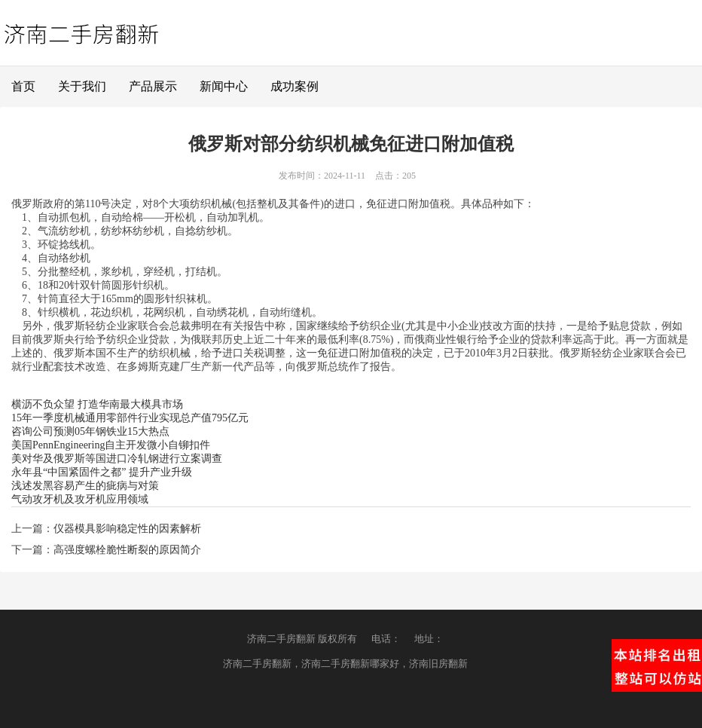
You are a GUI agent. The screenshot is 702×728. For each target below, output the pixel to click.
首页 (23, 86)
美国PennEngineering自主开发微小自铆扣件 (111, 445)
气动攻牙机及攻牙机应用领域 (80, 499)
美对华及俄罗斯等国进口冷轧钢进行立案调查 (117, 459)
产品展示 (153, 86)
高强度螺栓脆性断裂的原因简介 (127, 550)
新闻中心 (224, 86)
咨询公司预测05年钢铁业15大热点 (90, 431)
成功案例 (295, 86)
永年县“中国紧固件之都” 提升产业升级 (102, 472)
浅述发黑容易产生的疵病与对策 (85, 486)
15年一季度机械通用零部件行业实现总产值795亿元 (130, 418)
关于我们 (82, 86)
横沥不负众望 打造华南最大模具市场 (97, 404)
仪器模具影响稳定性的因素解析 (127, 529)
